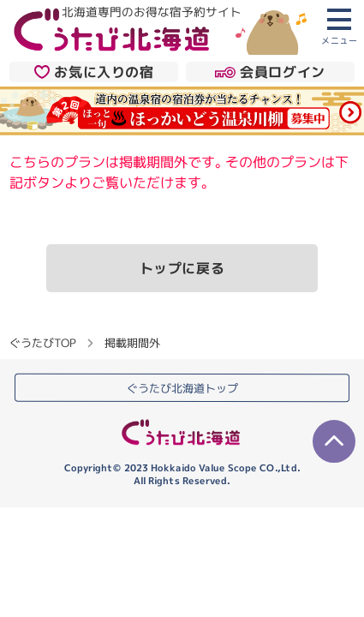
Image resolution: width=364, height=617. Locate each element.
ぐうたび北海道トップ (182, 388)
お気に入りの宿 (94, 72)
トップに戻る (182, 268)
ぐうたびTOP (42, 343)
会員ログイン (270, 72)
